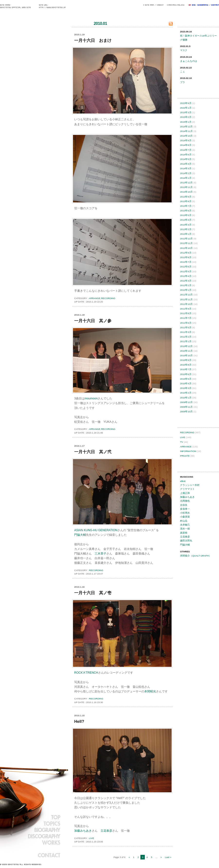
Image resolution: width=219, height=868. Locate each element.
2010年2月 (186, 393)
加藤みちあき (83, 831)
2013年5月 (186, 215)
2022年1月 (186, 108)
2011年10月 (186, 304)
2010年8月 (186, 365)
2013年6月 (186, 211)
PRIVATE (185, 456)
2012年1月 (186, 290)
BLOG (30, 849)
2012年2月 (186, 285)
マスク (184, 50)
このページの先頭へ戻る (167, 301)
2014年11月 (186, 131)
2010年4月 (186, 383)
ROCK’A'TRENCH (86, 673)
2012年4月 (186, 276)
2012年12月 (186, 239)
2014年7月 (186, 150)
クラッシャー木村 (190, 485)
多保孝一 (185, 509)
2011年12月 (186, 295)
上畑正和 (185, 493)
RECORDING (108, 298)
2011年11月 (186, 299)
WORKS (30, 842)
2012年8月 (186, 257)
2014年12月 (186, 127)
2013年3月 (186, 225)
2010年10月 (186, 355)
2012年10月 (186, 248)
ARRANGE (95, 298)
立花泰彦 (106, 831)
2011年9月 (186, 309)
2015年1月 (186, 122)
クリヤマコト (187, 489)
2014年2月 (186, 173)
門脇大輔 (80, 535)
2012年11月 (186, 243)
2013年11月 (186, 187)
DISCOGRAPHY (30, 836)
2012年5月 (186, 271)
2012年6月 (186, 267)
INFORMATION (188, 451)
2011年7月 (186, 318)
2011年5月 (186, 327)
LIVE (92, 838)
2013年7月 (186, 206)
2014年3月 (186, 168)
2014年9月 (186, 140)
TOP (30, 817)
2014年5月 (186, 159)
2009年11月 (186, 407)
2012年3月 (186, 281)
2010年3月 (186, 388)
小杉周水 (185, 513)
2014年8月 (186, 145)
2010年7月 (186, 369)
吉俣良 (184, 505)
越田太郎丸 (186, 541)
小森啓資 (185, 517)
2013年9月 (186, 197)
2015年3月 (186, 112)
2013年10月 (186, 192)
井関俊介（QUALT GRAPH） (196, 556)
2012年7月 (186, 262)
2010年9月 (186, 360)
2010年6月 (186, 374)
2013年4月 (186, 220)
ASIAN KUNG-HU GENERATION (96, 530)
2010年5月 (186, 379)
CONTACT (30, 855)
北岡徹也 (185, 501)
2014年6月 (186, 155)
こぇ (182, 71)
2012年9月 (186, 253)
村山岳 (184, 521)
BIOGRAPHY (30, 830)
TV (182, 442)
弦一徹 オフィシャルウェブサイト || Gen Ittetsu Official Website (30, 252)
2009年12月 (186, 402)
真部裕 (184, 533)
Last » (168, 857)
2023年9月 (186, 103)
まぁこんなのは (189, 61)
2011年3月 (186, 332)
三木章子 (100, 554)
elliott (183, 481)
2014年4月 (186, 164)
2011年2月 (186, 337)
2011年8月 (186, 313)
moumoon (91, 398)
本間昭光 (150, 691)
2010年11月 (186, 351)
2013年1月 (186, 234)
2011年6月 (186, 323)
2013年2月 (186, 229)
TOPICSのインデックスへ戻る (81, 858)
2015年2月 (186, 117)
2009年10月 (186, 411)
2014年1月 (186, 178)
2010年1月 (186, 398)
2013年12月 (186, 183)
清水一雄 (185, 529)
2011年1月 (186, 341)
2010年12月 (186, 346)
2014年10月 (186, 136)
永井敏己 (185, 525)
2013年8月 (186, 201)
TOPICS (30, 823)
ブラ (182, 82)
